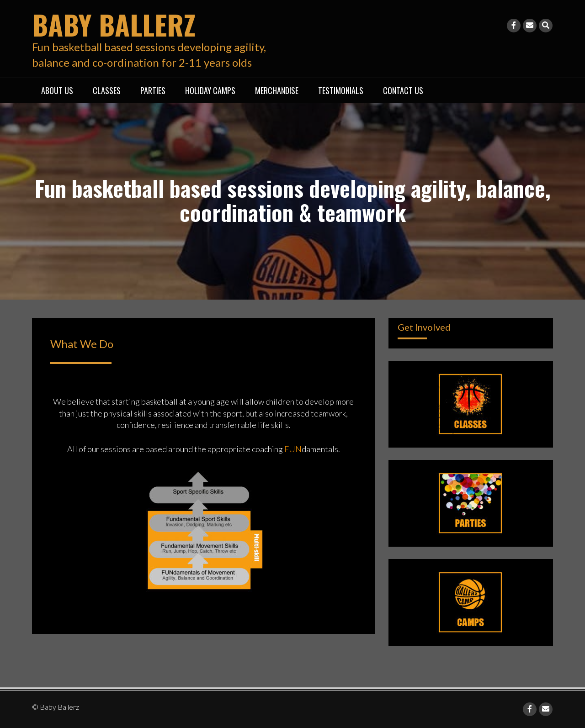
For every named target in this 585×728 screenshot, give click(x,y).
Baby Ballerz (114, 24)
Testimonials (341, 90)
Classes (107, 90)
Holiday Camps (210, 90)
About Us (57, 90)
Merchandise (277, 90)
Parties (153, 90)
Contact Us (403, 90)
